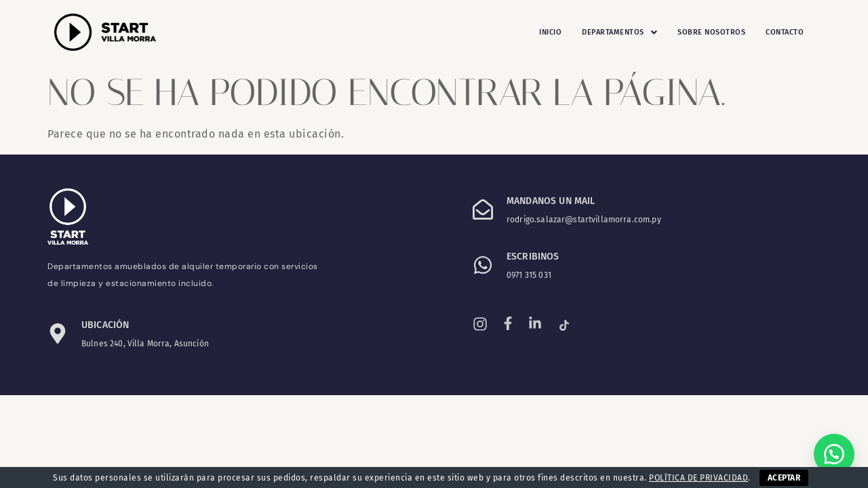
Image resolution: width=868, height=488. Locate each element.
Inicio (550, 32)
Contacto (785, 32)
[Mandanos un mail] (483, 209)
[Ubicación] (58, 333)
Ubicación (105, 325)
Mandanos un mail (551, 201)
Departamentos (619, 33)
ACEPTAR (784, 478)
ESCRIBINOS (533, 257)
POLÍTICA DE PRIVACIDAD (698, 478)
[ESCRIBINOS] (483, 265)
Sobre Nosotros (711, 32)
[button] (619, 33)
